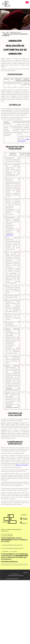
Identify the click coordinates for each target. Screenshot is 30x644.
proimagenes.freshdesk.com (9, 561)
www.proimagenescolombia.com (12, 579)
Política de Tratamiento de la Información (16, 576)
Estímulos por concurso (15, 32)
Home (3, 32)
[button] (27, 2)
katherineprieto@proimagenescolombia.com (12, 545)
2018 (7, 32)
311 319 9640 (13, 552)
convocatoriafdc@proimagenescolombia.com (13, 548)
